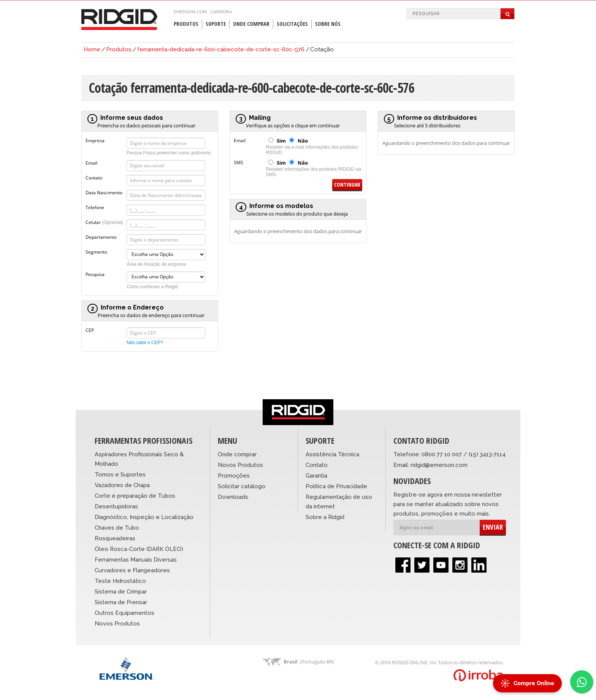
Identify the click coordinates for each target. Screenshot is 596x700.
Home (92, 49)
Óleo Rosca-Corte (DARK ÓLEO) (139, 549)
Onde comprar (237, 454)
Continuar (347, 185)
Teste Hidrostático (120, 581)
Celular (104, 222)
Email (91, 162)
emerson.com (190, 12)
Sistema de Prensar (121, 602)
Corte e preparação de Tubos (135, 496)
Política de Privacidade (336, 486)
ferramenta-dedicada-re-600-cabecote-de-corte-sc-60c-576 (221, 49)
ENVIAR (493, 527)
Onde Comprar (251, 24)
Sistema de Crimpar (121, 592)
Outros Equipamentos (124, 613)
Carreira (221, 12)
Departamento (101, 237)
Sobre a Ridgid (325, 517)
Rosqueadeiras (115, 538)
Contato (94, 177)
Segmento (96, 251)
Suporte (216, 24)
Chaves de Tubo (117, 528)
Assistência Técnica (332, 454)
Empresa (95, 140)
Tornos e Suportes (120, 475)
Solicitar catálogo (242, 486)
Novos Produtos (117, 624)
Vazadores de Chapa (122, 485)
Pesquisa (95, 274)
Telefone (95, 207)
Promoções (234, 476)
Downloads (233, 497)
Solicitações (292, 24)
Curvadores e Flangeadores (132, 570)
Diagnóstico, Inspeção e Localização (144, 517)
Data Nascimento (104, 192)
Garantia (316, 476)
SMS (239, 162)
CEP (90, 330)
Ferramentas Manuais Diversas (136, 560)
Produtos (186, 24)
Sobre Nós (328, 24)
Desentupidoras (116, 506)
